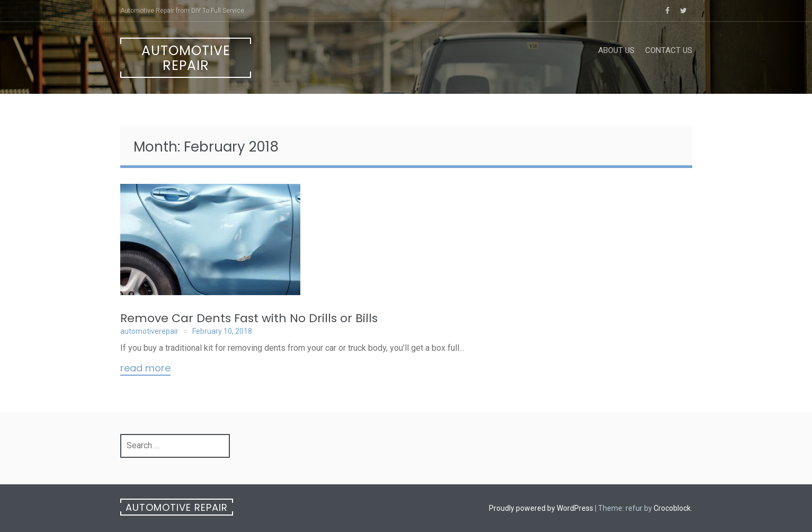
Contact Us (669, 50)
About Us (616, 50)
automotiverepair (149, 331)
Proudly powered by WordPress (541, 508)
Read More (145, 369)
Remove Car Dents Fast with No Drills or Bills (249, 318)
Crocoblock (672, 508)
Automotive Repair (186, 58)
